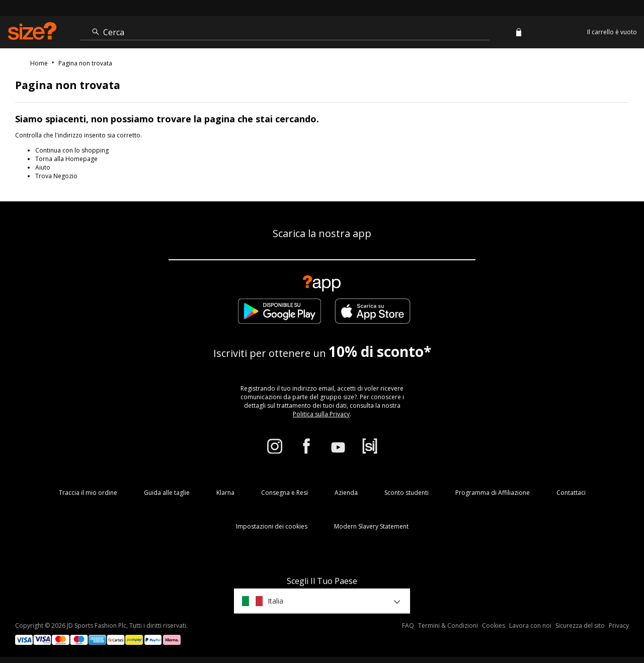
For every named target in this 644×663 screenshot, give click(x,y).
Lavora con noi (530, 625)
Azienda (346, 493)
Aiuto (43, 167)
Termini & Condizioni (448, 625)
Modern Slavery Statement (371, 526)
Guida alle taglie (167, 493)
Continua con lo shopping (72, 150)
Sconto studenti (407, 493)
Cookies (494, 625)
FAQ (408, 625)
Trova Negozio (56, 176)
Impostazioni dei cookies (272, 526)
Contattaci (571, 493)
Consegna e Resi (285, 493)
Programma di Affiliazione (493, 493)
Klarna (225, 493)
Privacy (619, 625)
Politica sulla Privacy (321, 414)
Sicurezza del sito (580, 625)
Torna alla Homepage (66, 159)
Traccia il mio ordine (88, 493)
